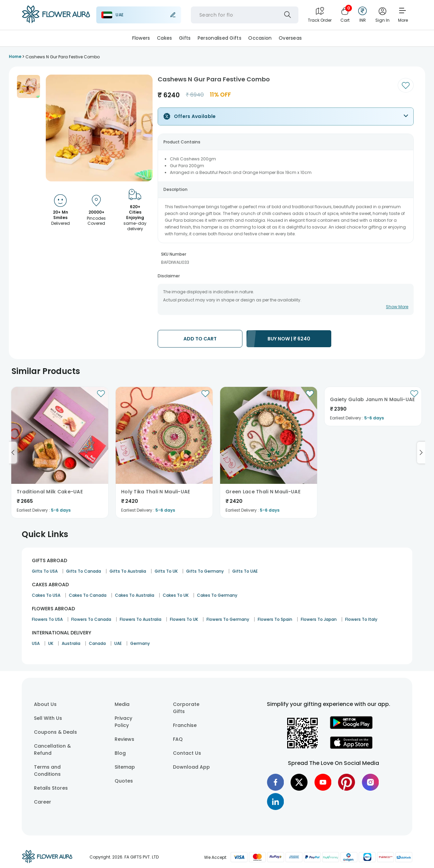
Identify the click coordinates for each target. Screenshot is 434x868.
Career (43, 802)
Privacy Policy (123, 722)
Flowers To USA (47, 619)
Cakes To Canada (88, 595)
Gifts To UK (166, 571)
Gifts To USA (45, 571)
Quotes (124, 781)
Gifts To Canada (84, 571)
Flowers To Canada (91, 619)
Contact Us (187, 753)
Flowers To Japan (319, 619)
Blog (120, 753)
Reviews (124, 739)
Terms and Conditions (47, 771)
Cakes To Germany (217, 595)
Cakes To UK (176, 595)
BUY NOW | (289, 339)
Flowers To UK (184, 619)
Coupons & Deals (55, 732)
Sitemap (125, 767)
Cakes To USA (46, 595)
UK (51, 643)
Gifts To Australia (128, 571)
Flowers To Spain (275, 619)
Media (122, 704)
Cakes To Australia (135, 595)
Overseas (290, 38)
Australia (71, 643)
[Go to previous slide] (13, 453)
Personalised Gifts (220, 38)
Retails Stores (51, 788)
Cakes (164, 38)
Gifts (185, 38)
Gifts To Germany (205, 571)
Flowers (141, 38)
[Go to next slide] (421, 453)
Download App (191, 767)
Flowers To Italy (361, 619)
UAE (118, 643)
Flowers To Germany (228, 619)
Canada (97, 643)
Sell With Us (48, 718)
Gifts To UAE (245, 571)
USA (36, 643)
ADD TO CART (200, 339)
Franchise (185, 725)
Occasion (260, 38)
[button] (28, 86)
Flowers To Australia (141, 619)
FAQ (178, 739)
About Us (45, 704)
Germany (140, 643)
